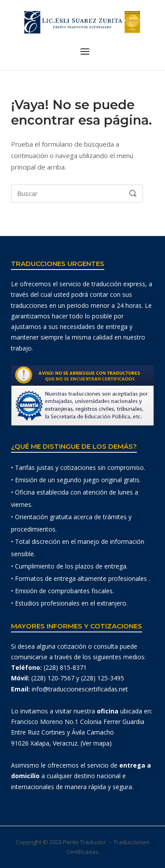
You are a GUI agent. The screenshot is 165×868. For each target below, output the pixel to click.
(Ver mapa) (96, 743)
